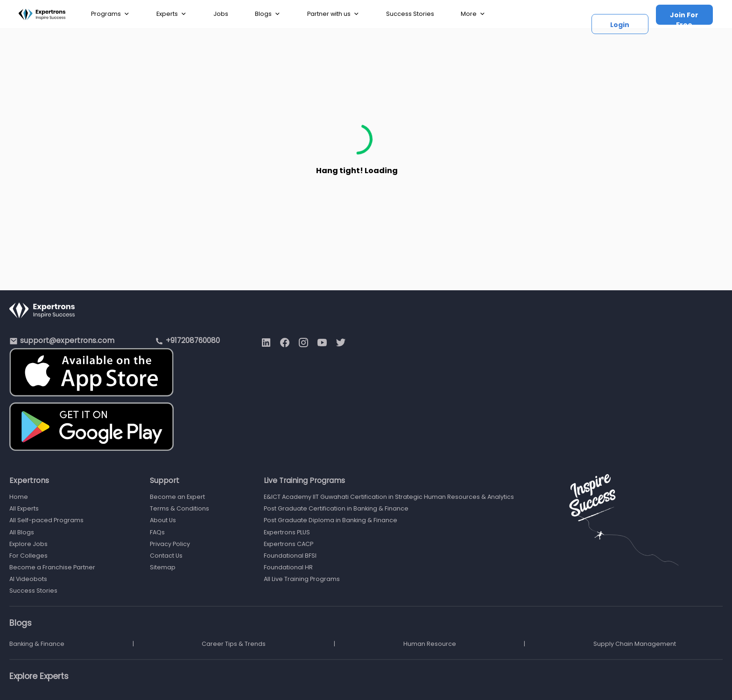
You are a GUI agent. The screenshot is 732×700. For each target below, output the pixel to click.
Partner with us (333, 14)
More (473, 14)
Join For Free (684, 17)
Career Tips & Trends (234, 644)
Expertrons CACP (289, 544)
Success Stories (410, 14)
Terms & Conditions (179, 508)
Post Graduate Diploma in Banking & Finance (331, 520)
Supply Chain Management (635, 644)
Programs (110, 14)
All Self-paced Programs (46, 520)
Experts (172, 14)
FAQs (157, 532)
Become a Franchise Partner (52, 567)
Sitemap (163, 567)
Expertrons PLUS (287, 532)
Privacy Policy (170, 544)
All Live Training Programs (302, 579)
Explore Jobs (28, 544)
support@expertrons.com (67, 340)
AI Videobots (28, 579)
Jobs (221, 14)
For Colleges (28, 556)
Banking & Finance (37, 644)
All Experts (24, 508)
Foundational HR (288, 567)
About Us (163, 520)
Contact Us (166, 556)
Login (620, 25)
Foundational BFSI (290, 556)
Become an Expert (177, 497)
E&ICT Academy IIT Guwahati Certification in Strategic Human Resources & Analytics (389, 497)
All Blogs (22, 532)
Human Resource (430, 644)
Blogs (268, 14)
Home (19, 497)
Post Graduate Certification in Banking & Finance (336, 508)
